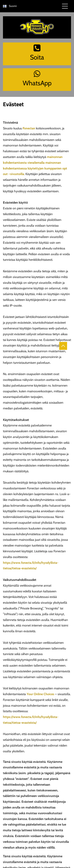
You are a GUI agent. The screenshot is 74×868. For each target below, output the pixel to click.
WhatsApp (37, 83)
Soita (37, 57)
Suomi (13, 6)
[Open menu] (65, 6)
